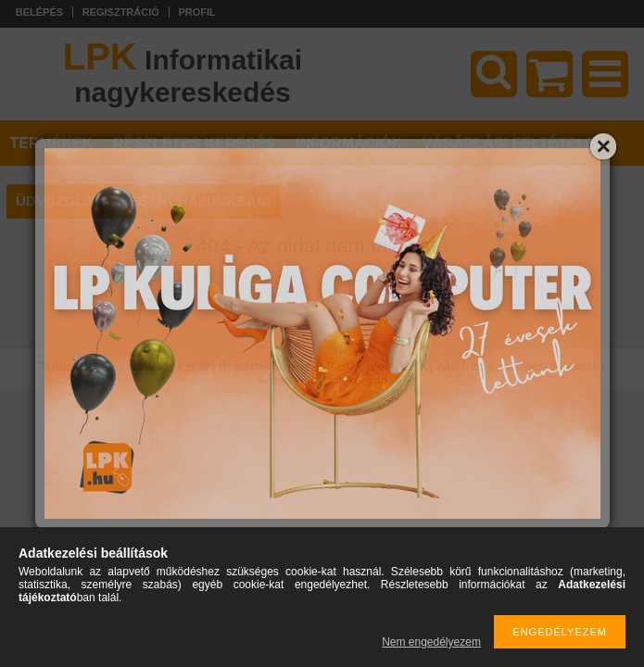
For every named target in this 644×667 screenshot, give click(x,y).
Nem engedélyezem (431, 642)
